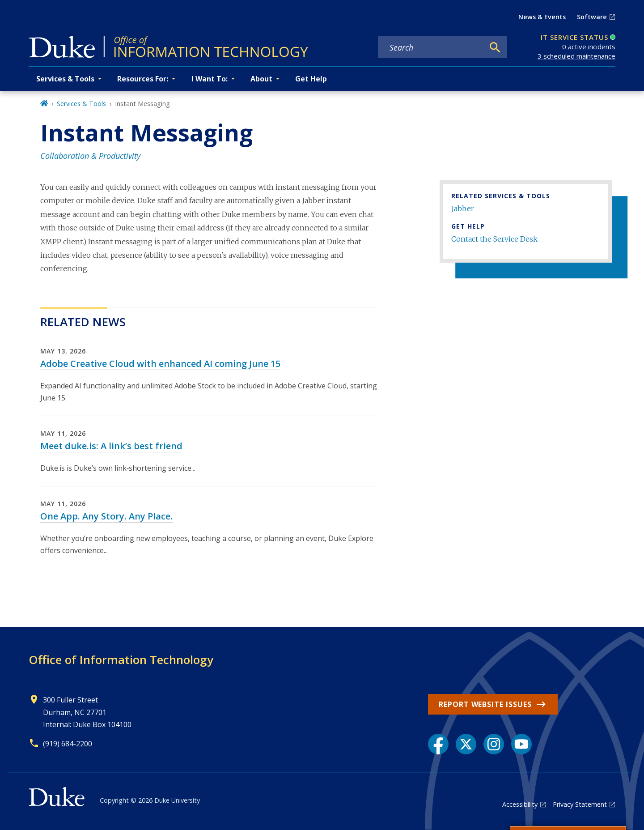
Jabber (463, 209)
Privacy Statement (580, 804)
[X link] (466, 744)
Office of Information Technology (121, 660)
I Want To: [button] (210, 79)
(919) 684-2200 (68, 744)
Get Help (311, 79)
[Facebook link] (438, 744)
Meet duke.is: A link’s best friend (111, 446)
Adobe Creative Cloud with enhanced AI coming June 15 (160, 364)
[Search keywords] (431, 47)
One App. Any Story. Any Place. (106, 516)
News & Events (542, 17)
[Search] (495, 47)
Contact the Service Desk (494, 239)
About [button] (261, 79)
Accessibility (520, 804)
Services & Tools (81, 104)
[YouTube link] (521, 744)
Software (592, 17)
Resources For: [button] (143, 79)
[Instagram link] (494, 744)
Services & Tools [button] (65, 79)
